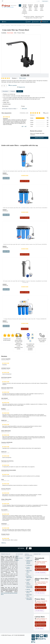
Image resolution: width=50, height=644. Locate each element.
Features (13, 91)
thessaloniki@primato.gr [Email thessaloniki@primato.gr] (42, 570)
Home (3, 25)
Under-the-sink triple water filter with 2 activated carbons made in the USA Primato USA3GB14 (25, 244)
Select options (25, 181)
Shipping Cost (22, 87)
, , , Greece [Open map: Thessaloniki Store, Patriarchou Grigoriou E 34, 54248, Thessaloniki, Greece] (41, 563)
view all (4, 543)
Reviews (20, 91)
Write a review (22, 78)
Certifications (29, 565)
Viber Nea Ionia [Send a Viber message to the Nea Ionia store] (40, 593)
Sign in (17, 556)
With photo (24, 109)
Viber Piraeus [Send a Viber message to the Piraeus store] (39, 611)
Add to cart (25, 329)
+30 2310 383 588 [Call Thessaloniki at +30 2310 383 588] (40, 567)
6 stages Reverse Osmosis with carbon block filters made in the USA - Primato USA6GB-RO (25, 319)
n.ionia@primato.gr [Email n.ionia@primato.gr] (40, 590)
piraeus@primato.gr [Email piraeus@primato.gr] (41, 608)
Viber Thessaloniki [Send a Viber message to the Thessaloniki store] (40, 572)
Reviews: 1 (15, 78)
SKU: (15, 33)
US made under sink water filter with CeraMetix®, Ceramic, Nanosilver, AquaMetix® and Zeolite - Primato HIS (25, 282)
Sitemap (28, 589)
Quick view (6, 178)
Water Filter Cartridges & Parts (18, 25)
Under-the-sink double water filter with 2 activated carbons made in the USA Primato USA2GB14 (25, 208)
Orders (17, 560)
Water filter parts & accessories (34, 25)
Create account (19, 558)
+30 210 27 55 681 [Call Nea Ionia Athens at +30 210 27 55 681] (40, 587)
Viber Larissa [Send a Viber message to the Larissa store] (39, 628)
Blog (27, 574)
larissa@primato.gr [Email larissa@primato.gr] (40, 625)
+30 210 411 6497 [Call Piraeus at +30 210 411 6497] (40, 605)
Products (8, 25)
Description (5, 91)
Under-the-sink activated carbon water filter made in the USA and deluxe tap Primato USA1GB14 (25, 171)
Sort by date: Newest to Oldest (10, 109)
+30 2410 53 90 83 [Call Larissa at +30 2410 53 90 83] (40, 623)
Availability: (4, 33)
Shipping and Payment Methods (29, 562)
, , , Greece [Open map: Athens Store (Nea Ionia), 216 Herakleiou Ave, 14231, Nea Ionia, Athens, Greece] (41, 583)
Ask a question (13, 85)
